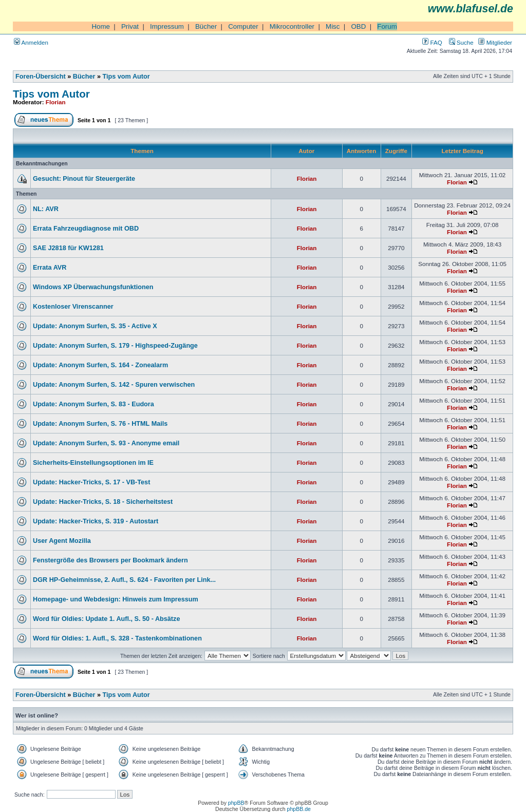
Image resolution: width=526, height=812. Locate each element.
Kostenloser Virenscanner (73, 307)
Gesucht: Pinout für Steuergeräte (84, 179)
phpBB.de (299, 809)
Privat (130, 26)
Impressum (167, 26)
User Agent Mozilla (62, 541)
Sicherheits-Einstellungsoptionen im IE (93, 463)
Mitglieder (495, 42)
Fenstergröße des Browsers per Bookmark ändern (110, 560)
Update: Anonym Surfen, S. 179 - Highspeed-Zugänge (115, 346)
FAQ (432, 42)
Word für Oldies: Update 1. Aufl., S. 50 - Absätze (106, 619)
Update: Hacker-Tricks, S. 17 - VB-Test (91, 482)
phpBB (236, 803)
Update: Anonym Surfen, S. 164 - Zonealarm (100, 365)
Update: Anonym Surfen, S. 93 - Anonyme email (106, 443)
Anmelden (31, 42)
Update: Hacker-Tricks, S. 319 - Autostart (96, 521)
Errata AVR (50, 268)
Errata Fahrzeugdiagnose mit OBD (86, 229)
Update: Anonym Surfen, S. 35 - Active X (95, 326)
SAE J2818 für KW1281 (68, 248)
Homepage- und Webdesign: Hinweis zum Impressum (116, 599)
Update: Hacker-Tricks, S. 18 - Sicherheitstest (103, 502)
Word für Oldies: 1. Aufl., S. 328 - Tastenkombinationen (117, 638)
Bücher (206, 26)
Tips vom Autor (126, 77)
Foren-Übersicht (41, 77)
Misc (333, 26)
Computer (243, 26)
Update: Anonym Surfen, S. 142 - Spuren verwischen (114, 385)
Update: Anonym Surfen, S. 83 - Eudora (93, 404)
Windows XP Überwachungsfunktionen (93, 287)
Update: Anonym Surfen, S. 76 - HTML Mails (100, 424)
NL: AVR (46, 209)
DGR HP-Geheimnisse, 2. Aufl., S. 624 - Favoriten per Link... (124, 580)
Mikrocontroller (292, 26)
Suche (461, 42)
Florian (56, 102)
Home (101, 26)
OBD (358, 26)
